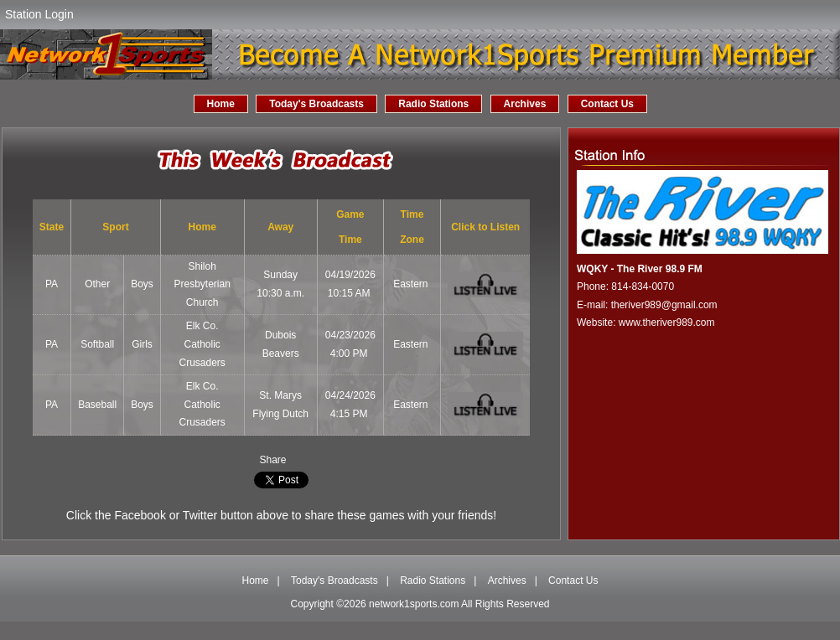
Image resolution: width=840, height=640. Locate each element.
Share (272, 460)
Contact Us (607, 104)
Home (221, 104)
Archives (525, 104)
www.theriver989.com (667, 323)
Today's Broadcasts (316, 104)
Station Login (39, 14)
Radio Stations (433, 104)
